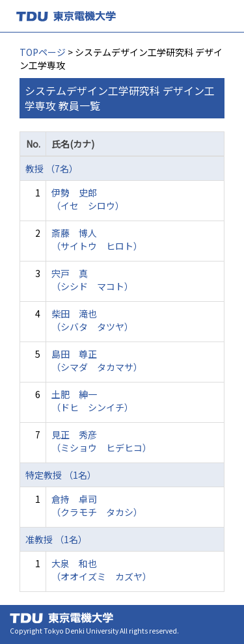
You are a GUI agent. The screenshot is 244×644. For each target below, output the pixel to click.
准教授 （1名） (56, 539)
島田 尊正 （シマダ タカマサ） (97, 360)
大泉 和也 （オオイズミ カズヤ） (102, 570)
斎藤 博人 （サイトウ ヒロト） (97, 239)
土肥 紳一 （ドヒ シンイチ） (92, 401)
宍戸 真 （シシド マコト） (92, 280)
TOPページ (43, 52)
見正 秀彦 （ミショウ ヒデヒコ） (102, 441)
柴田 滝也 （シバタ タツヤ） (92, 320)
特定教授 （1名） (61, 475)
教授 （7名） (52, 168)
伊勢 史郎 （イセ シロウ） (88, 199)
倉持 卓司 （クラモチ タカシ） (97, 505)
